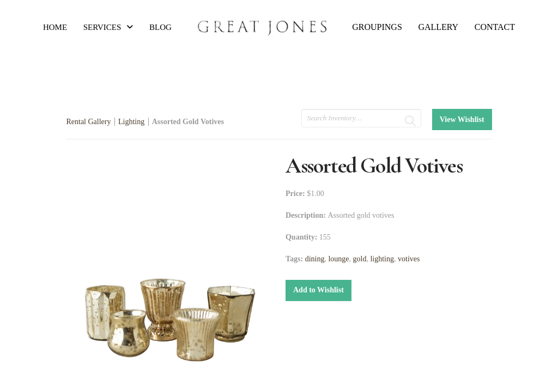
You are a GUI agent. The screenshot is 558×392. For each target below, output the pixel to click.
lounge (338, 259)
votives (409, 259)
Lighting (131, 122)
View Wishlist (462, 120)
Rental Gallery (88, 122)
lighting (382, 259)
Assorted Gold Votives (188, 122)
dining (315, 259)
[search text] (361, 118)
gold (360, 259)
